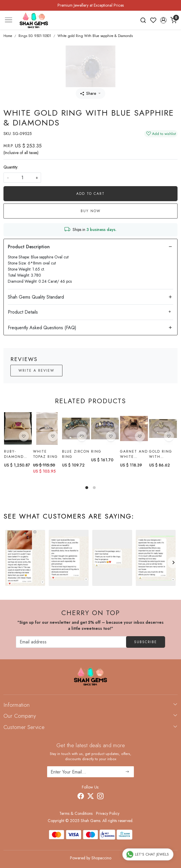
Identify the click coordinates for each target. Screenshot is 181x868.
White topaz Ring (45, 454)
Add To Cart (90, 194)
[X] (90, 797)
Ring (96, 451)
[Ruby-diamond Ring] (18, 429)
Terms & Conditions (76, 813)
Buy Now (91, 211)
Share (88, 93)
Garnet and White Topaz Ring (134, 455)
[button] (163, 20)
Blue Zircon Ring (76, 454)
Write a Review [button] (36, 371)
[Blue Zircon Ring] (76, 429)
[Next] (173, 562)
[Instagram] (100, 797)
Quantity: (11, 167)
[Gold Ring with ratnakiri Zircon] (163, 430)
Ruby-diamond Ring (14, 454)
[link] (143, 20)
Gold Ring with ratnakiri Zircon (161, 456)
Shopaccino (101, 858)
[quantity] (22, 178)
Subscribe (146, 642)
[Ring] (105, 429)
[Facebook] (81, 797)
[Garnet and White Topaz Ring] (134, 429)
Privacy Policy (108, 813)
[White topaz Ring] (47, 429)
